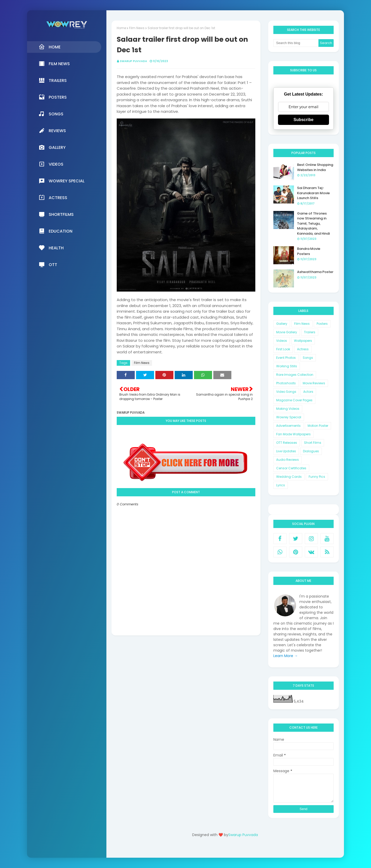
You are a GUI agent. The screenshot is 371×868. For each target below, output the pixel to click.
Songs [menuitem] (51, 114)
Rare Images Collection (295, 375)
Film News (137, 28)
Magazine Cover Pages (294, 400)
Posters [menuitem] (53, 97)
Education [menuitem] (56, 231)
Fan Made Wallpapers (293, 434)
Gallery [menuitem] (52, 147)
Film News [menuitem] (54, 64)
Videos (282, 341)
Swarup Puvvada (133, 61)
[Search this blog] (296, 43)
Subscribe (303, 120)
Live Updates (286, 451)
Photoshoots (286, 383)
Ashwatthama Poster (315, 272)
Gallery (282, 324)
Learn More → (286, 656)
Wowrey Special (289, 417)
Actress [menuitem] (53, 198)
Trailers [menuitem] (53, 80)
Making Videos (288, 409)
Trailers (310, 332)
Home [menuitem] (50, 47)
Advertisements (288, 426)
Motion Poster (318, 426)
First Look (283, 349)
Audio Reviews (288, 460)
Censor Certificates (291, 468)
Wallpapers (303, 341)
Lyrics (281, 485)
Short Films (313, 443)
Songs (308, 358)
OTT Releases (287, 443)
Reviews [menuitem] (52, 131)
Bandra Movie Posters (309, 251)
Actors (308, 392)
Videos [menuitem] (51, 164)
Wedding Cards (289, 477)
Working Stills (287, 366)
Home (121, 28)
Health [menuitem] (51, 248)
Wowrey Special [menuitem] (62, 181)
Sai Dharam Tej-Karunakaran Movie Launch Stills (313, 193)
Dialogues (311, 451)
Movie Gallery (287, 332)
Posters (322, 324)
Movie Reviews (314, 383)
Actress (303, 349)
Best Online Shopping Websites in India (315, 167)
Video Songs (286, 392)
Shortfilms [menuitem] (56, 214)
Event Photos (286, 358)
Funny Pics (317, 477)
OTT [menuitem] (48, 265)
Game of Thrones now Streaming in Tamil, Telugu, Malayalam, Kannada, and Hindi (313, 223)
